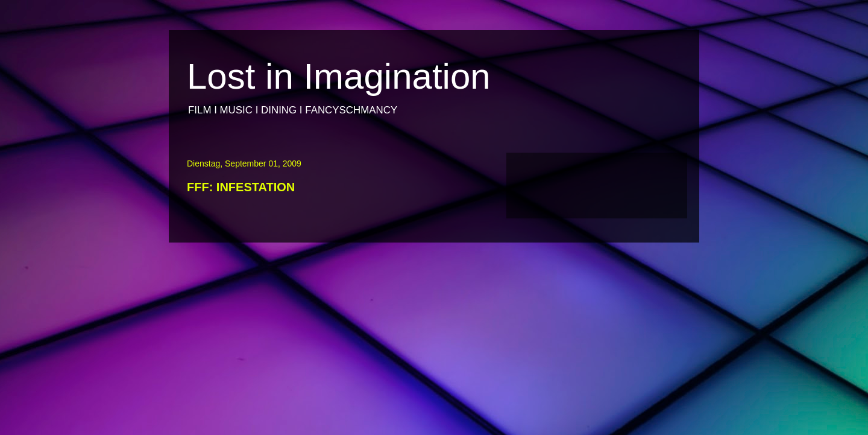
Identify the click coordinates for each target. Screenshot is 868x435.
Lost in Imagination (339, 76)
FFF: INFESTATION (241, 187)
